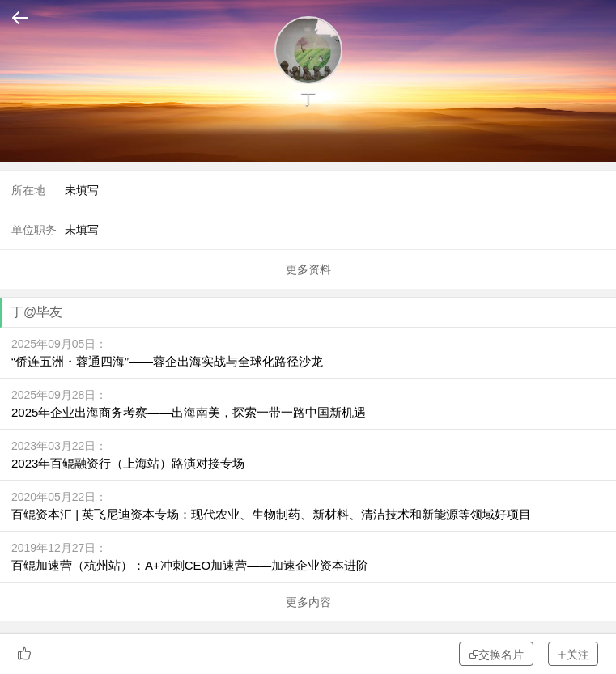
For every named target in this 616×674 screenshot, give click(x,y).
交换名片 (496, 654)
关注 (573, 654)
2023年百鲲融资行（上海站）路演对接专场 (128, 463)
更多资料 (308, 269)
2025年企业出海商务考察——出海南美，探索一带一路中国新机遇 (189, 412)
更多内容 (308, 602)
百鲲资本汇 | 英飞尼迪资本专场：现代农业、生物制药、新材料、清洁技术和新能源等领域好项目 (271, 514)
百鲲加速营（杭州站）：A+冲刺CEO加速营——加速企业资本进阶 (190, 565)
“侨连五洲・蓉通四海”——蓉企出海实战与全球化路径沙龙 (167, 361)
